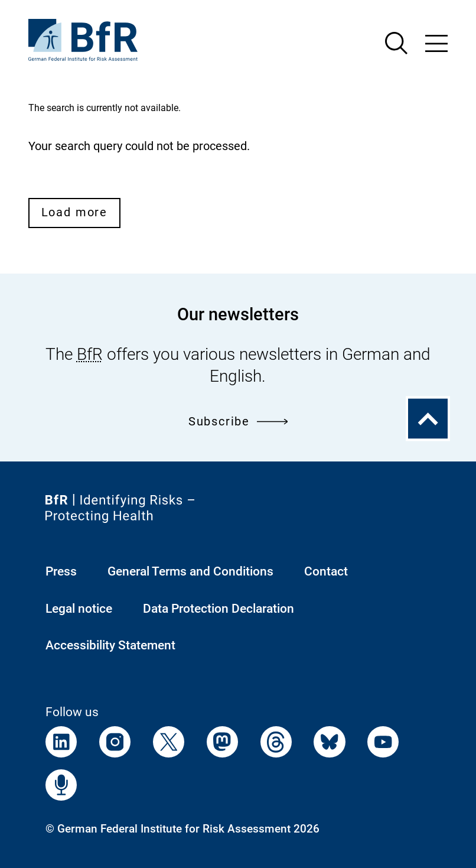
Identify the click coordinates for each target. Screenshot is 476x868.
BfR (90, 354)
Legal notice (79, 608)
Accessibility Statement (110, 645)
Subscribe (238, 422)
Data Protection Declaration (219, 608)
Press (61, 571)
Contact (326, 571)
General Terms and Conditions (190, 571)
